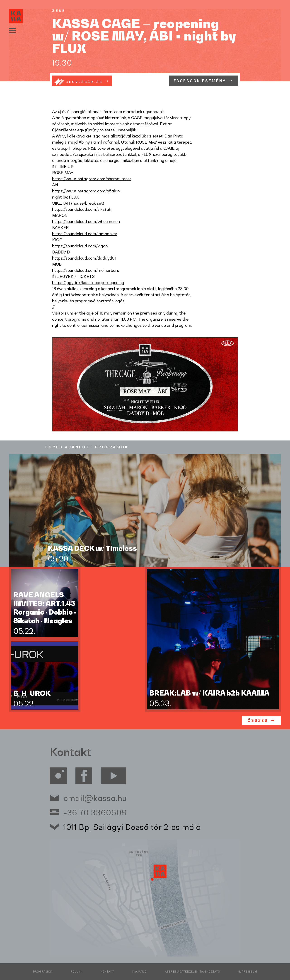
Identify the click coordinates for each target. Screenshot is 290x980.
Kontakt (107, 972)
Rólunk (76, 972)
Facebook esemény (200, 81)
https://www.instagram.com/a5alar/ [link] (86, 191)
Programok (43, 972)
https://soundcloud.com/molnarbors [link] (86, 270)
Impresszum (248, 972)
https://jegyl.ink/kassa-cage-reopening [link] (88, 282)
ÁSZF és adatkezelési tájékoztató (193, 972)
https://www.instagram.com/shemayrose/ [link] (92, 179)
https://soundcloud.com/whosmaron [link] (86, 221)
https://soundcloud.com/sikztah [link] (82, 209)
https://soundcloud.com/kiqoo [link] (80, 246)
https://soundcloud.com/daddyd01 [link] (84, 258)
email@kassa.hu (95, 798)
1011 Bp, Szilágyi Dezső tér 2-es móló (132, 827)
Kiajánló (140, 972)
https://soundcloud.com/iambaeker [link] (85, 234)
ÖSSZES (258, 721)
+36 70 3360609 (95, 812)
